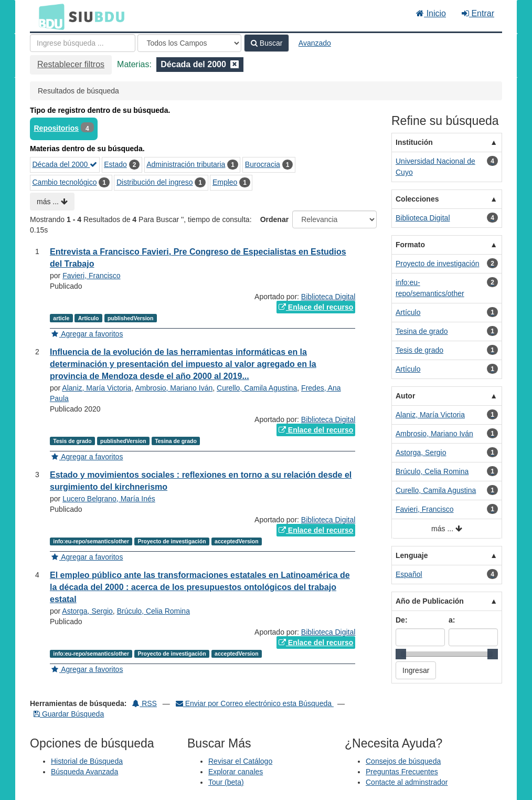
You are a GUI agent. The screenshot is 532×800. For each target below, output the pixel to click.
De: (402, 620)
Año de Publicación (430, 601)
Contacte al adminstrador (407, 782)
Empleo (225, 182)
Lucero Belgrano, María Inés (109, 499)
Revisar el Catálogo (240, 761)
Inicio (431, 13)
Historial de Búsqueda (87, 761)
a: (452, 620)
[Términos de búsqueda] (83, 43)
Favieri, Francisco (91, 276)
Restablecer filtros (71, 64)
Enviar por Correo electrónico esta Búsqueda (255, 703)
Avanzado (315, 43)
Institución (414, 142)
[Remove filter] (235, 64)
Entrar (478, 13)
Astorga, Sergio (87, 611)
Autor (405, 396)
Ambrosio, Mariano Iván (174, 388)
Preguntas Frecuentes (402, 772)
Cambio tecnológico (65, 182)
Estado (115, 164)
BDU (49, 16)
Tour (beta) (226, 782)
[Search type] (189, 43)
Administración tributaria (186, 164)
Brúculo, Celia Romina (153, 611)
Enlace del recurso (316, 307)
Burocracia (263, 164)
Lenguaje (412, 555)
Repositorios (57, 128)
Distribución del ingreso (155, 182)
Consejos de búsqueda (403, 761)
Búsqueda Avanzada (84, 772)
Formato (410, 245)
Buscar (267, 43)
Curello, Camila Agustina (257, 388)
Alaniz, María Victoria (97, 388)
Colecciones (417, 199)
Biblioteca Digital (328, 297)
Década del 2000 (65, 164)
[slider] (401, 654)
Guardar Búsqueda (69, 714)
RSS (145, 703)
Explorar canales (236, 772)
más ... (52, 202)
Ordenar (274, 219)
